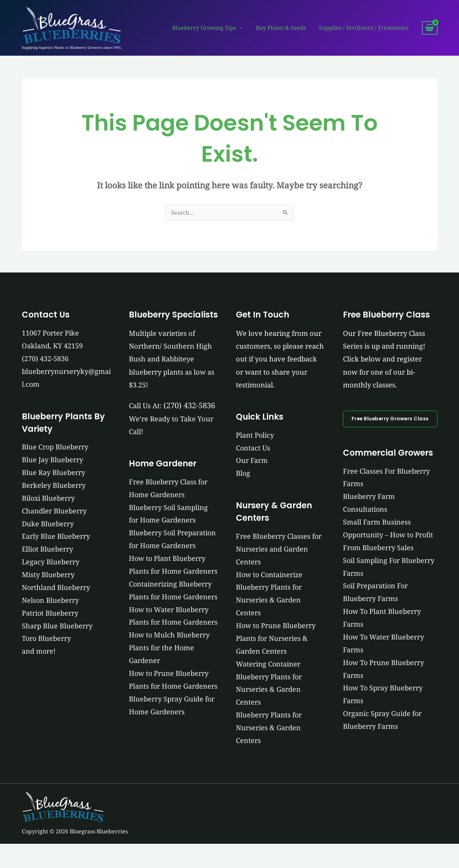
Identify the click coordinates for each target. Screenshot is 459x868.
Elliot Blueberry (48, 551)
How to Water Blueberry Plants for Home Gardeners (168, 649)
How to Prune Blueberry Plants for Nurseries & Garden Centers (275, 640)
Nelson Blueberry (51, 602)
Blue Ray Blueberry (54, 473)
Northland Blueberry (56, 589)
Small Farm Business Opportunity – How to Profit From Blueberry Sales (387, 535)
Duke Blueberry (48, 525)
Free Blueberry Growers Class (389, 419)
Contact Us (252, 448)
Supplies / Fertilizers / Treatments (365, 28)
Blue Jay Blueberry (52, 461)
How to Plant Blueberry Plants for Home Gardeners (167, 572)
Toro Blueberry (47, 641)
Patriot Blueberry (50, 615)
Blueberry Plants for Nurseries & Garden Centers (268, 730)
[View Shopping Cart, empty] (430, 28)
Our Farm (250, 461)
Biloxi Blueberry (49, 499)
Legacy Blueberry (51, 563)
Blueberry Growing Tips (209, 28)
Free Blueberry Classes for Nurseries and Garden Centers (277, 550)
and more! (39, 654)
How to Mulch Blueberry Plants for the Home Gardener (169, 688)
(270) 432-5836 (45, 359)
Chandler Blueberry (54, 512)
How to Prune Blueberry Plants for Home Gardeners (168, 726)
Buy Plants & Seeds (284, 28)
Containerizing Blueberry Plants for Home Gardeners (170, 611)
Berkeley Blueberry (54, 486)
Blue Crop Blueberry (55, 448)
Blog (242, 474)
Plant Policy (254, 435)
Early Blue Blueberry (56, 538)
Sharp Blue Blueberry (57, 628)
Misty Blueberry (48, 576)
